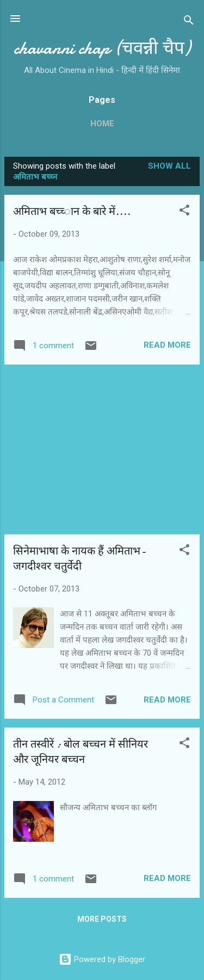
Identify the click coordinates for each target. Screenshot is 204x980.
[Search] (189, 22)
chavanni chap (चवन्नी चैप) (102, 48)
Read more (167, 345)
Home (102, 124)
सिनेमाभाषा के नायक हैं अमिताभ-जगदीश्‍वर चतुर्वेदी (79, 559)
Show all (169, 166)
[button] (184, 212)
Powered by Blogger (102, 959)
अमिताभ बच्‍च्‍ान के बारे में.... (72, 211)
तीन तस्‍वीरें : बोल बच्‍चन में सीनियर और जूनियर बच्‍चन (81, 752)
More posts (102, 919)
